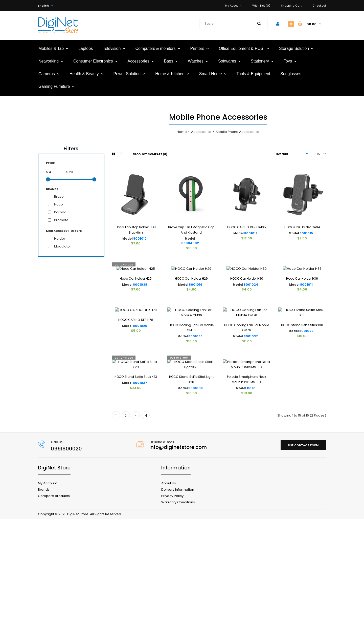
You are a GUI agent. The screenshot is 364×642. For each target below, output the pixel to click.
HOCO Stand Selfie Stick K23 (136, 499)
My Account (233, 6)
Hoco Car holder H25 (136, 323)
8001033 (195, 420)
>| (146, 538)
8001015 (306, 233)
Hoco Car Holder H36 (302, 323)
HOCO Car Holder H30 (247, 323)
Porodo (60, 212)
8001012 (140, 239)
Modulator (63, 246)
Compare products (54, 618)
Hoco (59, 204)
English (43, 6)
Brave (59, 196)
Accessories (201, 132)
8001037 (251, 420)
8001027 (140, 506)
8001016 (196, 329)
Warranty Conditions (178, 625)
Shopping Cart (291, 6)
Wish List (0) (261, 6)
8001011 (306, 329)
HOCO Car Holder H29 (191, 323)
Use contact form (303, 568)
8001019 (251, 233)
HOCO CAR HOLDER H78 (136, 409)
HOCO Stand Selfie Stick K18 (302, 409)
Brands (44, 612)
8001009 (196, 511)
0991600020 (66, 571)
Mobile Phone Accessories (238, 132)
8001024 (251, 329)
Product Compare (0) (150, 154)
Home (182, 132)
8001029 (306, 415)
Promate (61, 220)
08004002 (190, 243)
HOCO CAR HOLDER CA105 (247, 227)
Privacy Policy (172, 618)
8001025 (140, 415)
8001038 (140, 329)
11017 (251, 511)
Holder (60, 239)
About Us (169, 606)
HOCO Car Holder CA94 (302, 227)
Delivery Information (178, 612)
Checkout (319, 6)
